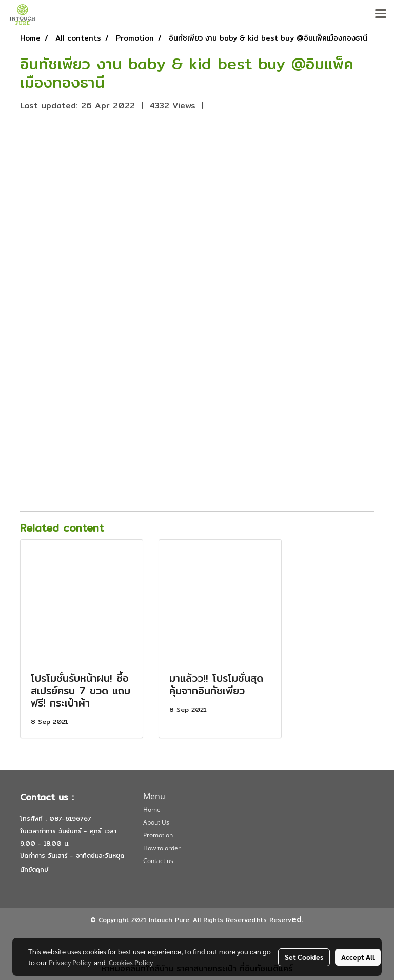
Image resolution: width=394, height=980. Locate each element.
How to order (162, 848)
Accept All (358, 957)
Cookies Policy (131, 962)
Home (152, 809)
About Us (156, 822)
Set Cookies (304, 957)
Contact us (158, 861)
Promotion (158, 835)
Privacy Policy (70, 962)
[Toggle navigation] (381, 14)
